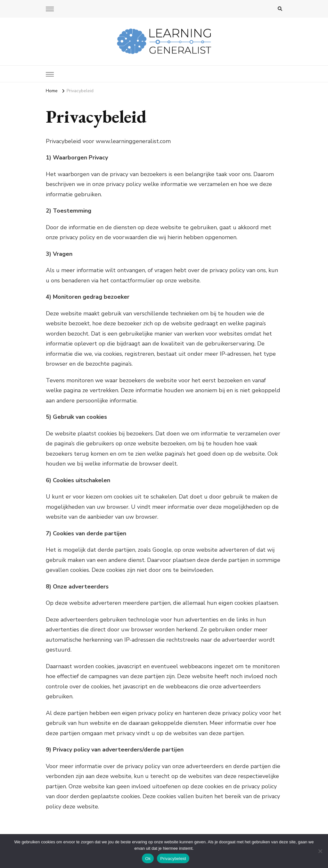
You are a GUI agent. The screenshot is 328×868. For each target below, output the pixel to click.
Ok (148, 859)
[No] (320, 851)
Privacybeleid (173, 859)
